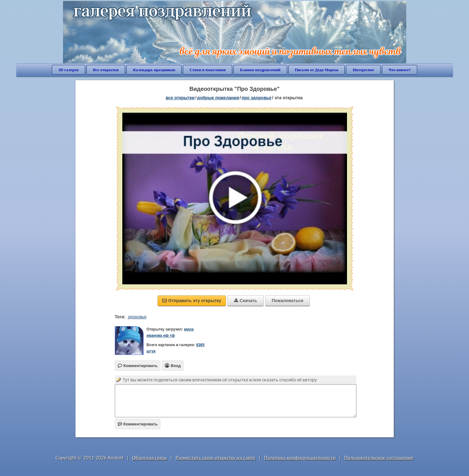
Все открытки (106, 70)
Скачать (246, 301)
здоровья (137, 317)
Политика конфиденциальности (300, 458)
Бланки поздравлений (260, 70)
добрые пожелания (218, 98)
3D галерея (68, 70)
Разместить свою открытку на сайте (216, 458)
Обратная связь (150, 458)
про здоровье (256, 98)
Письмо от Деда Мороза (317, 70)
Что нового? (400, 70)
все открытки (180, 98)
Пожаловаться (288, 301)
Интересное (363, 70)
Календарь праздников (154, 70)
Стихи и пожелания (208, 70)
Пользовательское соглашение (379, 458)
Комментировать (138, 424)
